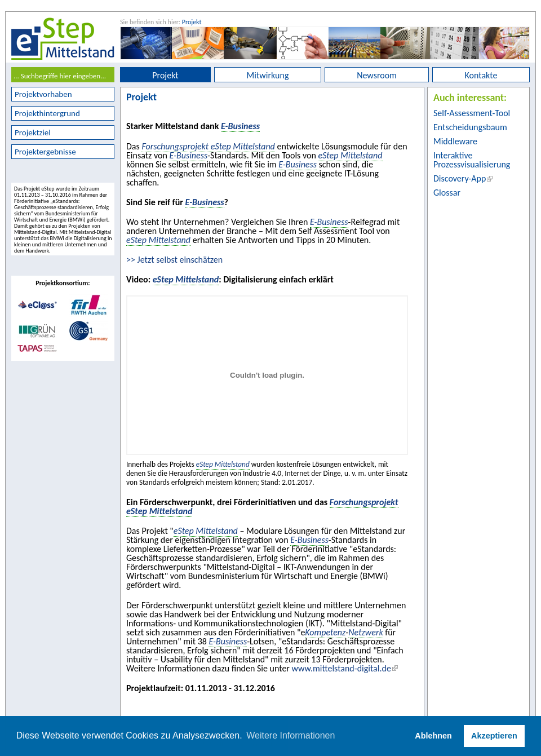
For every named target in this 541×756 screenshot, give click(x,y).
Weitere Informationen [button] (291, 735)
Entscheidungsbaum (470, 127)
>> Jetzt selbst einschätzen (174, 260)
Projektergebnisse (45, 152)
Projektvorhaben (43, 94)
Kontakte (481, 75)
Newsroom (377, 75)
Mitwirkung (268, 75)
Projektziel (33, 132)
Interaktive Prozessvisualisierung (472, 160)
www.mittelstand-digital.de (342, 668)
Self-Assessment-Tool (472, 113)
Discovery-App (460, 178)
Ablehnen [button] (433, 736)
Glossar (447, 193)
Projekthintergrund (47, 113)
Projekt (192, 22)
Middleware (455, 141)
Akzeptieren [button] (494, 736)
